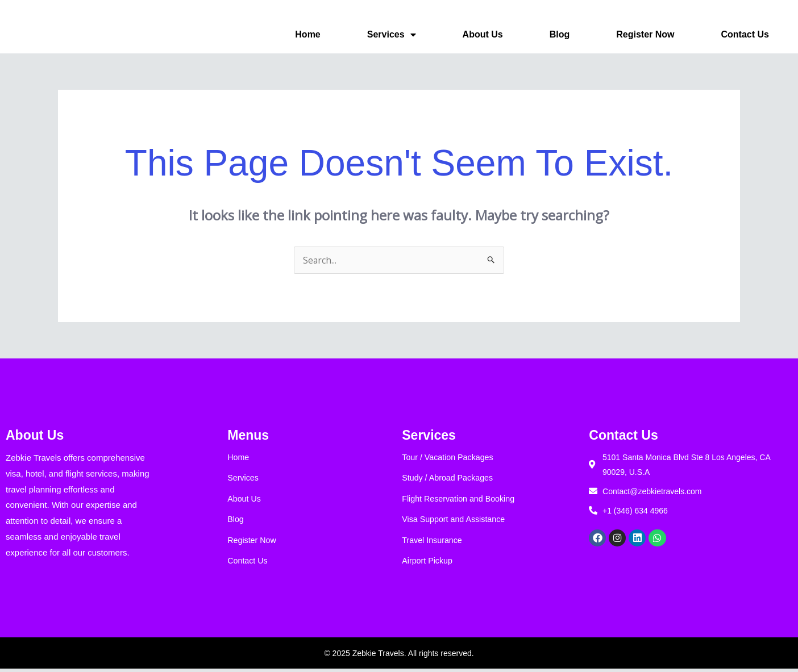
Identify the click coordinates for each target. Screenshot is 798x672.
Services (392, 35)
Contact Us (745, 34)
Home (307, 34)
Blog (560, 34)
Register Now (645, 34)
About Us (483, 34)
